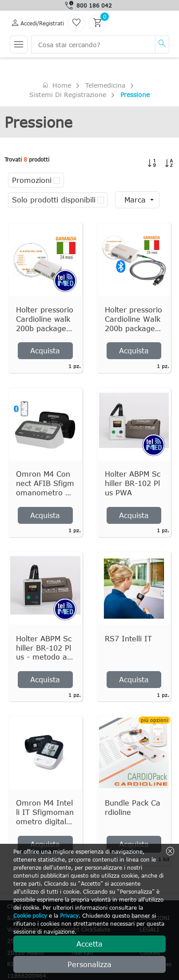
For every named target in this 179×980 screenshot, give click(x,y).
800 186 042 (94, 5)
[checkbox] (57, 180)
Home (56, 85)
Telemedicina (105, 85)
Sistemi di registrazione (68, 95)
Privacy (69, 915)
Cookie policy (30, 915)
